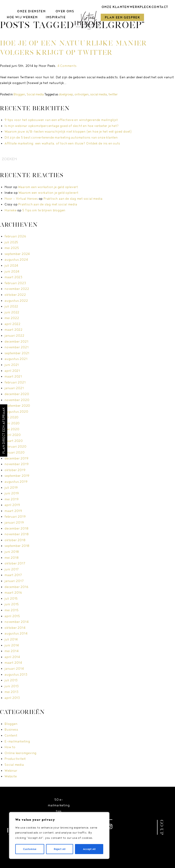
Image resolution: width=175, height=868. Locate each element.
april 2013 (12, 698)
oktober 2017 (15, 563)
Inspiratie (55, 17)
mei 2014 (12, 651)
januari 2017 (14, 581)
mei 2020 (12, 429)
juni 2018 (12, 552)
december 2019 (16, 458)
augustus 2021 (16, 359)
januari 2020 (15, 452)
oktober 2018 (15, 540)
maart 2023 (14, 277)
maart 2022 (14, 330)
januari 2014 (14, 669)
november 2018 (17, 534)
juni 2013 (12, 686)
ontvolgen (82, 94)
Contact (160, 7)
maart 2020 (14, 441)
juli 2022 (11, 306)
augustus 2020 (16, 412)
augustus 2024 (16, 260)
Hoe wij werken (22, 17)
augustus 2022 (16, 301)
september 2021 (17, 353)
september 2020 (17, 406)
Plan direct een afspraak (4, 430)
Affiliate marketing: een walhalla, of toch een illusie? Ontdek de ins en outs (62, 143)
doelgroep (66, 94)
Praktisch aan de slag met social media (73, 199)
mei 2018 (12, 558)
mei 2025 (12, 248)
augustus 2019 (16, 482)
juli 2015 (11, 598)
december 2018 (16, 528)
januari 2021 (14, 388)
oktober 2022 (15, 295)
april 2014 (12, 657)
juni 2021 (12, 365)
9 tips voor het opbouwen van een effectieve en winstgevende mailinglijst (61, 120)
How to (10, 747)
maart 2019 (13, 511)
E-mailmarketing (17, 741)
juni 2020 (12, 423)
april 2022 (13, 324)
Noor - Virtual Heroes (21, 199)
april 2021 (12, 371)
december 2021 (16, 341)
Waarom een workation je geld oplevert (48, 187)
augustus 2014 (16, 633)
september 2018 (17, 546)
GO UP (162, 827)
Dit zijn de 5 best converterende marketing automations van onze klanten (61, 137)
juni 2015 (12, 604)
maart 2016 (13, 593)
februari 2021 (15, 382)
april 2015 (12, 616)
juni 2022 (12, 312)
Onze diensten (31, 11)
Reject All (60, 849)
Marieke (11, 210)
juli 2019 (11, 488)
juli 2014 (11, 639)
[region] (59, 835)
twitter (113, 94)
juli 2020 (12, 417)
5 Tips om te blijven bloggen (44, 210)
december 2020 (17, 394)
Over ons (64, 11)
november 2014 (17, 622)
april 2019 (12, 505)
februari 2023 (15, 283)
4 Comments (67, 66)
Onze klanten (116, 7)
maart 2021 (13, 376)
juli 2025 (11, 242)
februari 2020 (15, 446)
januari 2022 (14, 336)
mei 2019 (12, 499)
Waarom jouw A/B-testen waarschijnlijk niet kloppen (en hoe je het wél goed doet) (68, 131)
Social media (35, 94)
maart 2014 (13, 663)
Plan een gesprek (123, 17)
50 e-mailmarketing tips (59, 805)
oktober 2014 (15, 628)
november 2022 (17, 289)
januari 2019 (14, 522)
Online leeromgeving (21, 753)
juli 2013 (11, 680)
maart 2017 (13, 575)
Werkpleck (140, 7)
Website (11, 776)
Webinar (11, 771)
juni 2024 (12, 271)
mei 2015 (12, 610)
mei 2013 (12, 692)
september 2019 (17, 476)
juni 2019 (12, 493)
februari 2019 (15, 517)
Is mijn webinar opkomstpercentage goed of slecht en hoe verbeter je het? (62, 126)
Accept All (89, 849)
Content (11, 735)
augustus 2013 (16, 674)
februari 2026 (15, 236)
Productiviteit (15, 759)
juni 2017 (12, 569)
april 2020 (13, 435)
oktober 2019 (15, 470)
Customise (30, 849)
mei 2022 (12, 318)
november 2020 (17, 400)
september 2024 (17, 254)
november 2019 (17, 464)
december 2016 (16, 587)
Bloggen (19, 94)
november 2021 (17, 347)
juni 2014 (12, 645)
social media (99, 94)
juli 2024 (11, 265)
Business (11, 729)
